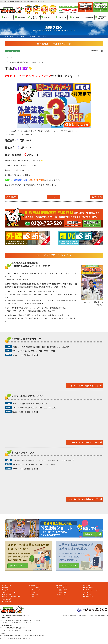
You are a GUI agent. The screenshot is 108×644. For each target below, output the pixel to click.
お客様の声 (88, 17)
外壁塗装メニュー (35, 585)
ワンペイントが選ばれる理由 (12, 597)
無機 (33, 597)
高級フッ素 (35, 594)
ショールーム (7, 590)
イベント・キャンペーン (12, 51)
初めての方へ (7, 17)
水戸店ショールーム (9, 592)
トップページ (7, 585)
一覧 (54, 197)
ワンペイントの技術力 (34, 17)
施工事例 (74, 17)
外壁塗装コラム (89, 597)
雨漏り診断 (87, 585)
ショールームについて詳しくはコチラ (84, 386)
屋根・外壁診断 (89, 588)
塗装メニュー (47, 17)
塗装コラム (61, 17)
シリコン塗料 (35, 588)
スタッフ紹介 (7, 599)
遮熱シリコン (62, 592)
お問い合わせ (7, 601)
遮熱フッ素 (62, 594)
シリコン (61, 588)
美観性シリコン (63, 590)
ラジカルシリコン (37, 590)
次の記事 (12, 197)
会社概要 (6, 588)
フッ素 (34, 592)
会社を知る (20, 17)
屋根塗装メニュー (62, 585)
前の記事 (96, 197)
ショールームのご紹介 (101, 17)
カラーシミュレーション (91, 590)
